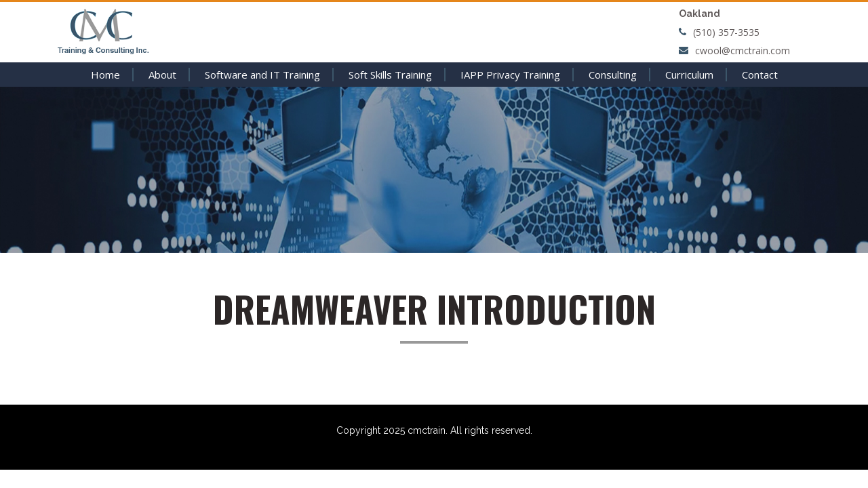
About (162, 75)
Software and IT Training (262, 75)
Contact (760, 75)
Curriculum (689, 75)
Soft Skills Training (390, 75)
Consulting (613, 75)
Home (105, 75)
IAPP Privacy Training (510, 75)
